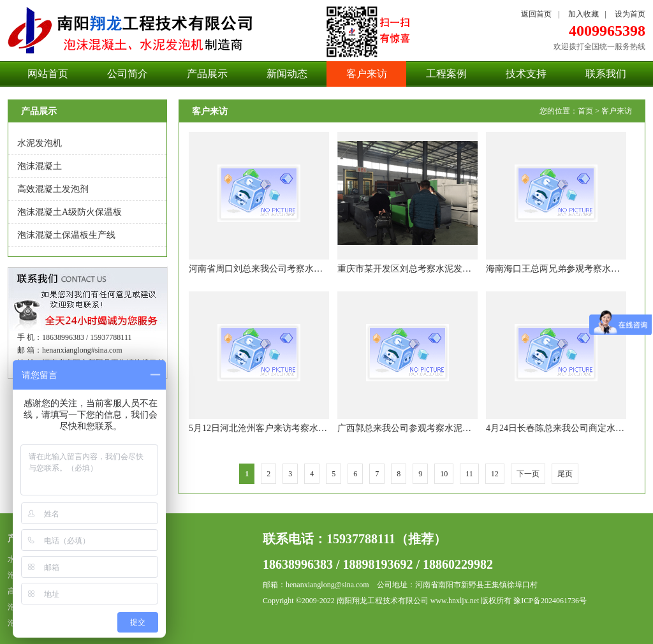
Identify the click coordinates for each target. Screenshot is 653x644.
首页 (585, 111)
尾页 (565, 474)
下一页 (528, 474)
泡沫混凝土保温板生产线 (66, 235)
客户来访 (617, 111)
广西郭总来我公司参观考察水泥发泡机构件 (422, 428)
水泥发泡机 (40, 143)
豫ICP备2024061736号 (550, 601)
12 (495, 474)
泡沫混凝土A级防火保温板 (70, 212)
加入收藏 (583, 14)
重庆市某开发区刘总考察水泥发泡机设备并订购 (431, 269)
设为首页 (630, 14)
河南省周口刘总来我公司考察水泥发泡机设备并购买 (291, 269)
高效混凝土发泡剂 (53, 189)
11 (469, 474)
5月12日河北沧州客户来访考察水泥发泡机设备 (280, 428)
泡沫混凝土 (40, 166)
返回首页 (536, 14)
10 (444, 474)
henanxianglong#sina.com (82, 350)
